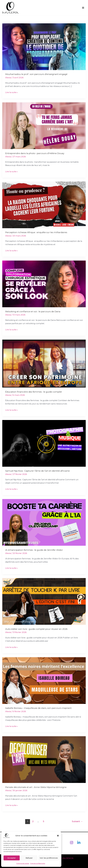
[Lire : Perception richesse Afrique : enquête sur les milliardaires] (44, 205)
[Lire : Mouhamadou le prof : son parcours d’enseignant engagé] (44, 47)
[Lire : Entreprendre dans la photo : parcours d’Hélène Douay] (44, 126)
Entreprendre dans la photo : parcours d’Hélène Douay (35, 153)
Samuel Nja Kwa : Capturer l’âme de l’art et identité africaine (37, 471)
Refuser (29, 858)
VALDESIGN (68, 858)
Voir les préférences (49, 858)
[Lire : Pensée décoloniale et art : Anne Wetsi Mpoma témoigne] (44, 759)
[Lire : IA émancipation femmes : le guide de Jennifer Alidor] (44, 522)
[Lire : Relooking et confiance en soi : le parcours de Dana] (44, 284)
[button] (58, 836)
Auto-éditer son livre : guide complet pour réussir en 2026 (36, 629)
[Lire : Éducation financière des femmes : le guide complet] (44, 363)
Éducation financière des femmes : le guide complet (34, 392)
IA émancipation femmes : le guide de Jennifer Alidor (34, 550)
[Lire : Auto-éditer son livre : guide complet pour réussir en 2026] (44, 601)
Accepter (12, 858)
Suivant (77, 821)
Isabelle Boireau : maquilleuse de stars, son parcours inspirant (38, 708)
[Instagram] (72, 843)
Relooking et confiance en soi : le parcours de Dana (33, 312)
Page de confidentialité (38, 863)
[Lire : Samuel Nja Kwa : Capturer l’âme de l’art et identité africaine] (44, 443)
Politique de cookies (23, 863)
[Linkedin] (79, 843)
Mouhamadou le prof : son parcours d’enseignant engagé (36, 74)
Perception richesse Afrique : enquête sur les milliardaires (36, 232)
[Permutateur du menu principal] (83, 8)
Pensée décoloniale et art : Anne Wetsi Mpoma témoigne (36, 787)
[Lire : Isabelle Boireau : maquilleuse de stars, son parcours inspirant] (44, 680)
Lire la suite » (12, 92)
